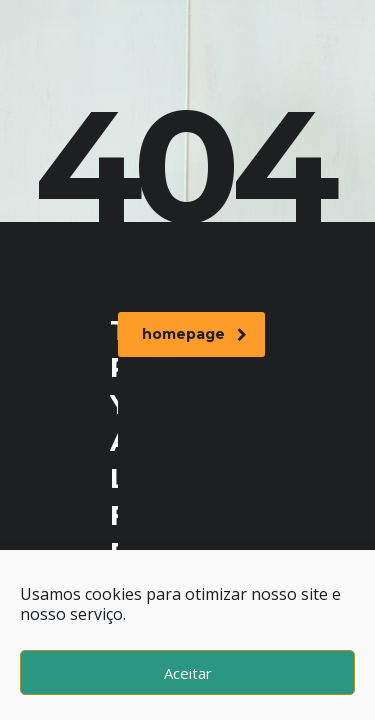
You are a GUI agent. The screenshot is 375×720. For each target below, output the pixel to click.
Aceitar (188, 673)
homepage (194, 334)
